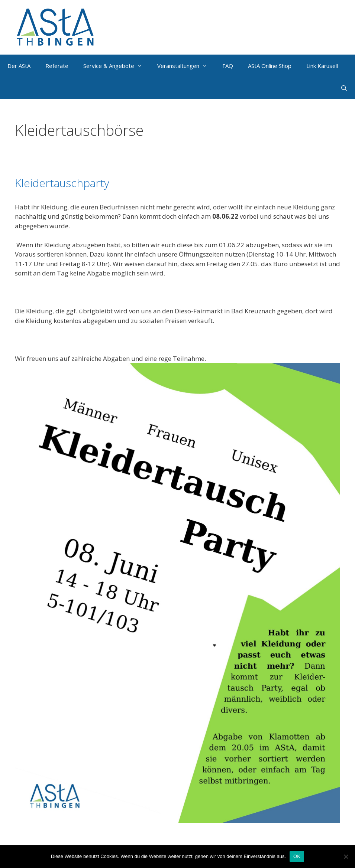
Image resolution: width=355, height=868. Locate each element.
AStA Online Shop (270, 66)
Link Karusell (322, 66)
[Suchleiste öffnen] (344, 88)
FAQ (228, 66)
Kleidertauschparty (62, 183)
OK (297, 856)
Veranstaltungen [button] (186, 66)
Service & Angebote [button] (117, 66)
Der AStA (19, 66)
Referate (57, 66)
